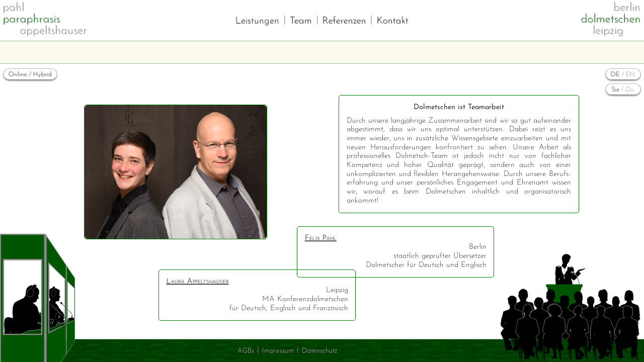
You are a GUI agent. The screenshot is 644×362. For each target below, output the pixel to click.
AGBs (246, 351)
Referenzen (344, 21)
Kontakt (393, 21)
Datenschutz (319, 351)
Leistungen (257, 21)
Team (301, 21)
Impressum (278, 351)
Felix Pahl (321, 239)
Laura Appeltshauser (198, 282)
